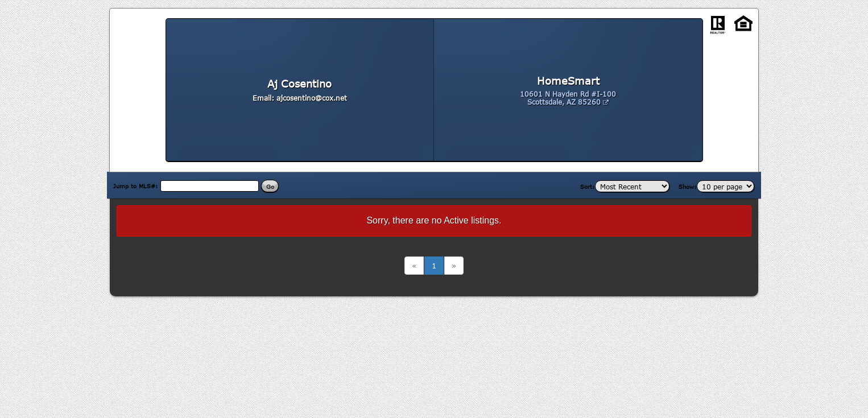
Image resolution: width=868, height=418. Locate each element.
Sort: (588, 187)
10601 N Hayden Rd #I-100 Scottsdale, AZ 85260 (568, 98)
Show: (688, 187)
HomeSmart (568, 81)
